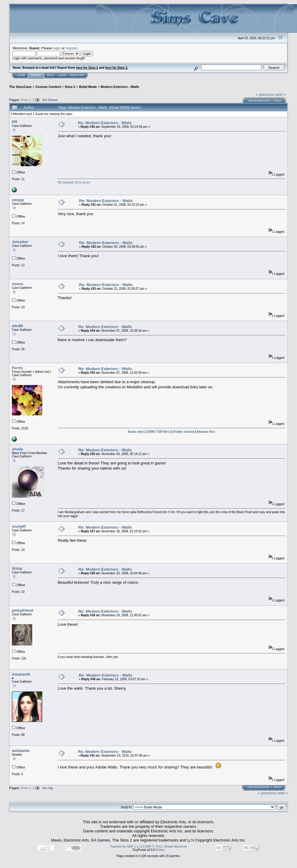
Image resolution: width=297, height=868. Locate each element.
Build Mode (88, 87)
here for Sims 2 (87, 68)
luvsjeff (19, 526)
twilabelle (21, 751)
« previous (265, 94)
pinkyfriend (22, 610)
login (57, 48)
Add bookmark (259, 101)
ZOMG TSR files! (159, 432)
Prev (25, 100)
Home (21, 75)
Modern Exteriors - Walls (120, 87)
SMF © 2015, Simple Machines (166, 847)
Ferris (17, 368)
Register (77, 75)
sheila (17, 449)
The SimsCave (20, 87)
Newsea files (206, 432)
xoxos (18, 284)
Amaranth (21, 674)
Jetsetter (20, 242)
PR (15, 122)
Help (50, 75)
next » (280, 94)
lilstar (17, 568)
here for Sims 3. (117, 68)
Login (62, 75)
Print (278, 101)
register (71, 48)
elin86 (17, 326)
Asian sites (136, 432)
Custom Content (48, 87)
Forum (36, 75)
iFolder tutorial (184, 432)
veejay (18, 200)
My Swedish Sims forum (74, 182)
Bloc (162, 850)
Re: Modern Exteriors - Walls (105, 123)
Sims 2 (70, 87)
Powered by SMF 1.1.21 (126, 847)
